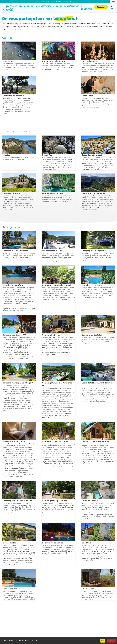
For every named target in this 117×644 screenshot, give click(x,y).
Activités (18, 6)
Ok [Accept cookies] (103, 641)
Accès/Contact (72, 6)
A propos (57, 6)
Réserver (101, 7)
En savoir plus (31, 641)
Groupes (29, 6)
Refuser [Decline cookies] (111, 641)
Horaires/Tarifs (43, 6)
